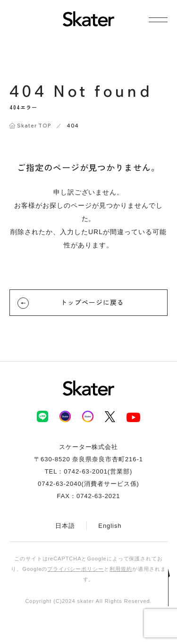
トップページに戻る (71, 303)
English (110, 526)
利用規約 (121, 569)
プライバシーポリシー (76, 569)
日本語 (65, 526)
